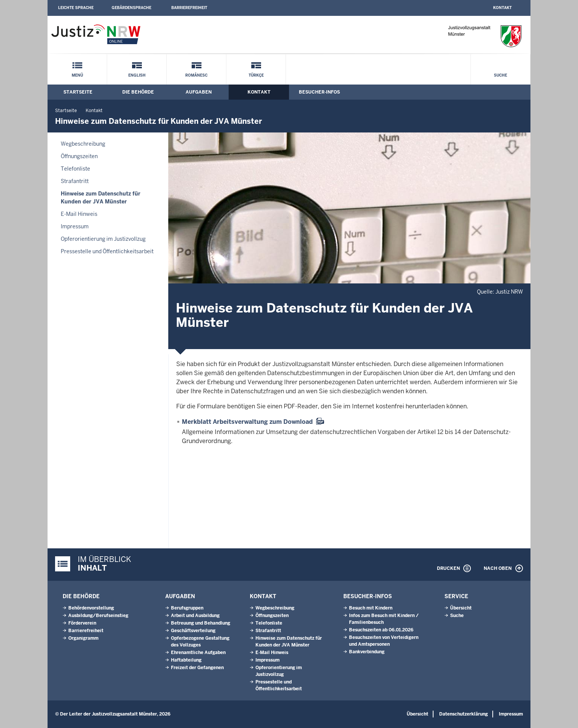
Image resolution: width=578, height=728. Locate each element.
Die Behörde (138, 92)
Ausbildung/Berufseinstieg (98, 616)
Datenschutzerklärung (463, 714)
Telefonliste (75, 169)
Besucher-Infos (319, 92)
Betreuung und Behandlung (201, 623)
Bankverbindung (367, 652)
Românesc (196, 75)
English (137, 75)
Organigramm (83, 638)
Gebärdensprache (131, 8)
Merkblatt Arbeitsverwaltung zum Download (247, 422)
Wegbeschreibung (83, 144)
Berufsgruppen (187, 608)
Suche (500, 75)
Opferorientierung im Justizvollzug (103, 239)
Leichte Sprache (76, 8)
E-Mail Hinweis (79, 214)
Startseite (78, 92)
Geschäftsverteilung (193, 631)
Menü (77, 75)
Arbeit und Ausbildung (195, 616)
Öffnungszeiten (79, 156)
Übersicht (461, 608)
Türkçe (256, 75)
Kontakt (502, 8)
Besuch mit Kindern (371, 608)
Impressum (75, 226)
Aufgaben (199, 92)
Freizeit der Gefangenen (197, 668)
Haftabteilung (186, 660)
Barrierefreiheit (189, 8)
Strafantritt (75, 181)
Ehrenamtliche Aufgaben (198, 653)
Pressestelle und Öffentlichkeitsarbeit (107, 251)
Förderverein (82, 623)
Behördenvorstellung (91, 608)
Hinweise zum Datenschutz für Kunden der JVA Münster (101, 198)
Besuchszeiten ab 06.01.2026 (381, 630)
